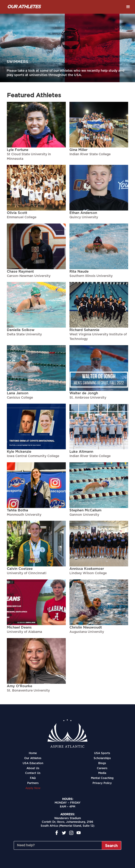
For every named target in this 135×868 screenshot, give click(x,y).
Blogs (102, 763)
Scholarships (102, 758)
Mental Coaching (102, 778)
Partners (33, 783)
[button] (128, 7)
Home (33, 753)
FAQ (33, 778)
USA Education (33, 763)
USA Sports (102, 753)
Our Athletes (33, 758)
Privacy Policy (102, 783)
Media (102, 773)
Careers (102, 768)
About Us (33, 768)
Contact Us (33, 773)
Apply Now (33, 788)
